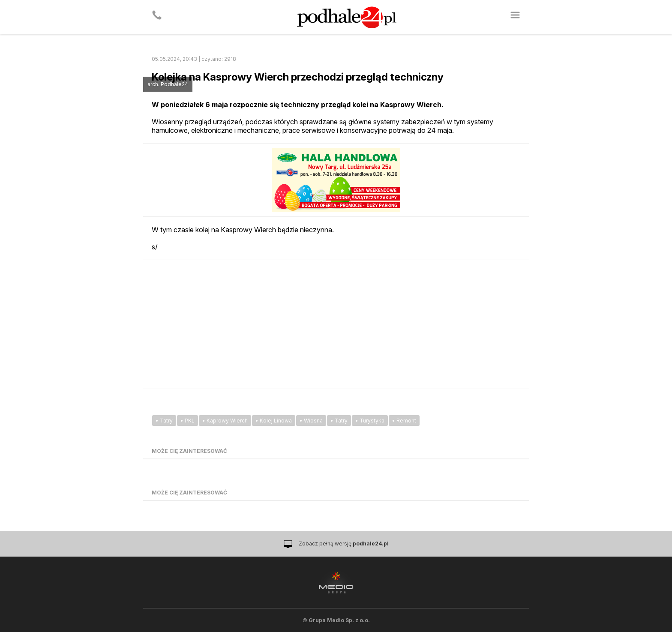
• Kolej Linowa (274, 421)
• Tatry (164, 421)
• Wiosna (311, 421)
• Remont (404, 421)
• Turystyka (370, 421)
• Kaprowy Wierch (225, 421)
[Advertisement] (336, 324)
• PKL (187, 421)
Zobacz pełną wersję (344, 544)
